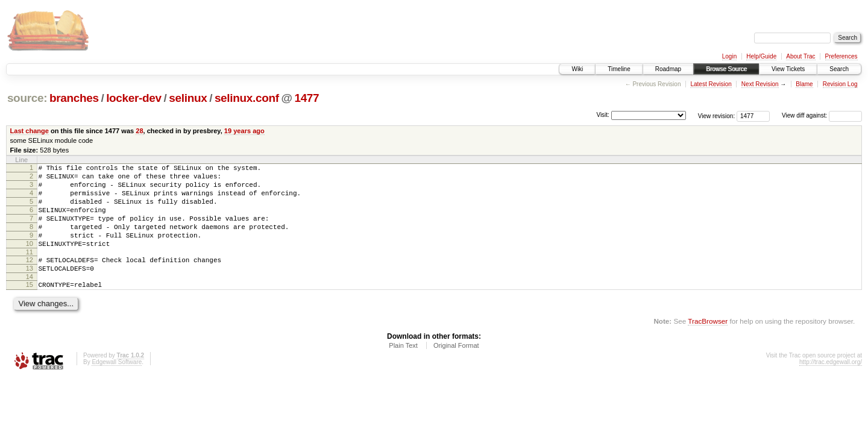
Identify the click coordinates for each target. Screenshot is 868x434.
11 (30, 270)
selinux (188, 98)
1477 (307, 98)
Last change (30, 131)
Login (729, 56)
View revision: (717, 115)
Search (839, 69)
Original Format (456, 369)
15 (30, 306)
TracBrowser (708, 344)
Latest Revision (711, 84)
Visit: (603, 115)
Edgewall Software (117, 385)
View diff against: (822, 115)
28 (139, 131)
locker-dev (134, 98)
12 (30, 278)
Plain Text (403, 369)
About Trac (800, 56)
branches (74, 98)
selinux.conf (247, 98)
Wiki (577, 69)
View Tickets (788, 69)
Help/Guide (761, 56)
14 (30, 298)
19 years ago (244, 131)
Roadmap (668, 69)
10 (30, 260)
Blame (804, 84)
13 (30, 288)
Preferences (841, 56)
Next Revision (760, 84)
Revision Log (840, 84)
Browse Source (726, 69)
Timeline (619, 69)
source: (27, 98)
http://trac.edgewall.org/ (831, 385)
